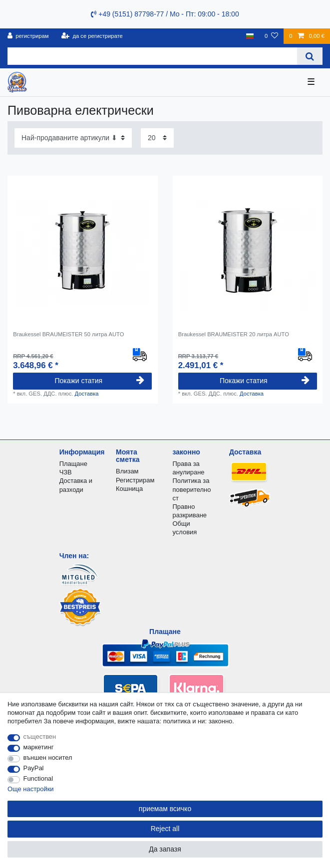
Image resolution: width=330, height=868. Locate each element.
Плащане (73, 464)
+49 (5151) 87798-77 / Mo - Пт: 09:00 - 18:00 (165, 14)
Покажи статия (99, 381)
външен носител (48, 758)
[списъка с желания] (271, 36)
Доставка (86, 394)
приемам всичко (165, 809)
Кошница (129, 489)
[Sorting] (73, 138)
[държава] (250, 36)
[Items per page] (157, 138)
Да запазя (165, 849)
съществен (40, 737)
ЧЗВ (66, 472)
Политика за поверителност (191, 489)
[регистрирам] (28, 36)
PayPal (34, 768)
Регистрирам (135, 480)
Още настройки (31, 789)
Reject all (165, 829)
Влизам (127, 471)
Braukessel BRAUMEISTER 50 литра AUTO (68, 334)
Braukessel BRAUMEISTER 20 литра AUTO (234, 334)
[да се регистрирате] (92, 36)
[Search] (310, 56)
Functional (38, 778)
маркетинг (39, 747)
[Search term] (152, 56)
